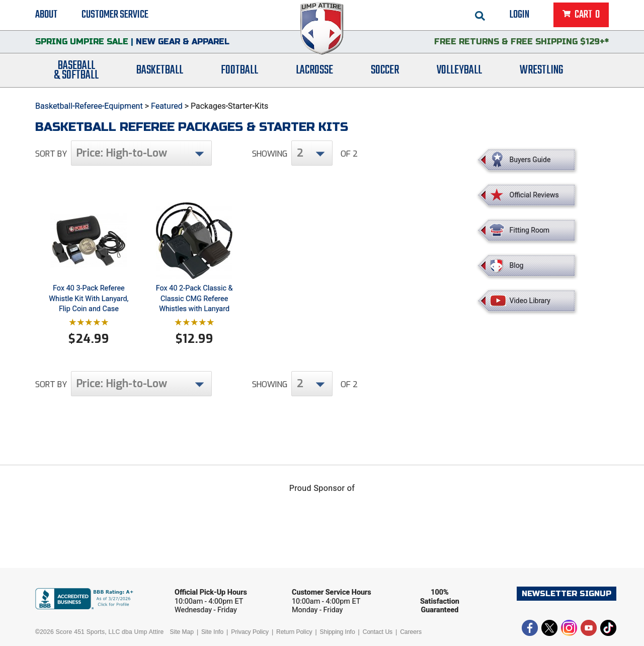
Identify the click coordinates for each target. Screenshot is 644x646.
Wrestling (541, 72)
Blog (517, 265)
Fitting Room (530, 230)
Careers (411, 632)
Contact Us (378, 632)
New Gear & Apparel (183, 43)
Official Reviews (534, 195)
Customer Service (115, 15)
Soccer (385, 72)
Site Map (182, 632)
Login (519, 15)
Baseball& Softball (76, 72)
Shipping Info (338, 632)
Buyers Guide (530, 160)
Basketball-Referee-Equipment (89, 106)
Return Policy (294, 632)
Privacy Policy (250, 632)
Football (239, 72)
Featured (167, 106)
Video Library (530, 301)
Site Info (212, 632)
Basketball (160, 72)
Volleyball (459, 72)
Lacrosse (314, 72)
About (46, 15)
